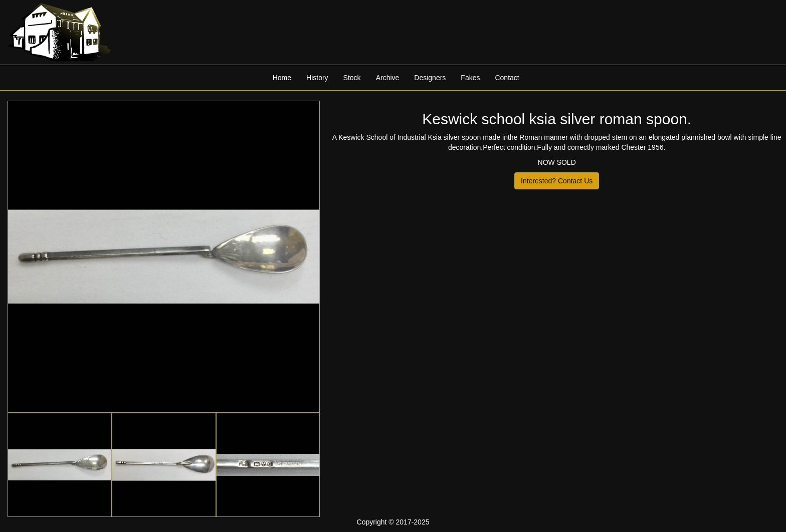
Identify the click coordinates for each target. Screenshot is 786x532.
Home (282, 78)
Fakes (470, 78)
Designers (430, 78)
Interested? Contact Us (557, 181)
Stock (352, 78)
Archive (388, 78)
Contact (507, 78)
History (317, 78)
